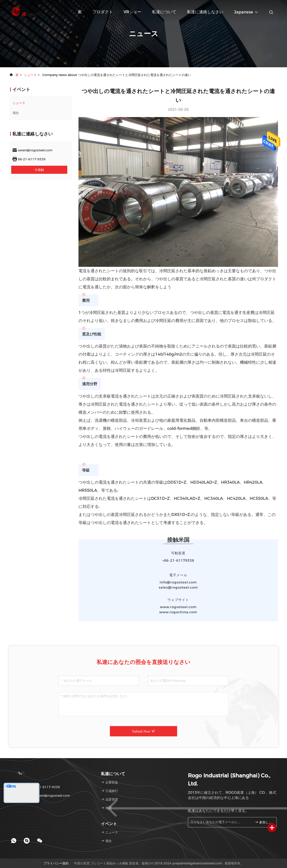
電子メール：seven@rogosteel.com (41, 796)
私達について (164, 12)
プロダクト (103, 12)
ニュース (30, 75)
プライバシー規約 (56, 863)
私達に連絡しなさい (205, 12)
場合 (16, 113)
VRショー (132, 12)
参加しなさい (264, 822)
